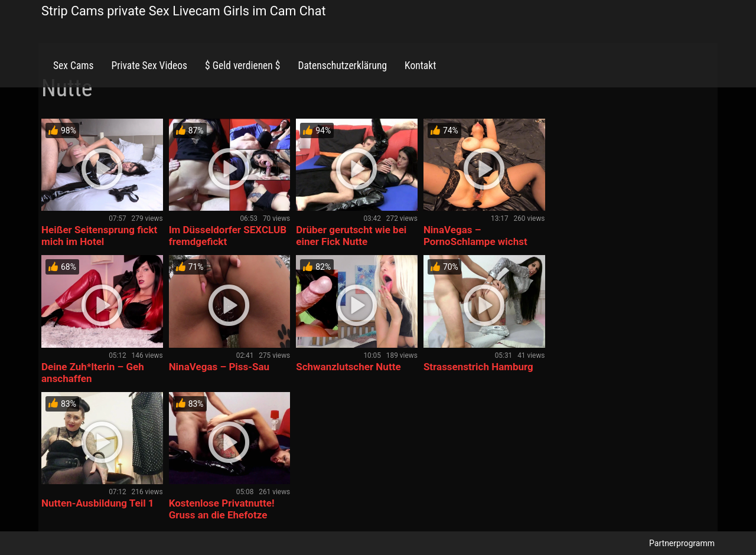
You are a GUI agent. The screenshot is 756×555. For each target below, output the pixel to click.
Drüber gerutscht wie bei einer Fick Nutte (351, 236)
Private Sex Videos (149, 66)
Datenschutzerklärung (342, 66)
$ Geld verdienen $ (242, 66)
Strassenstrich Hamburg (478, 367)
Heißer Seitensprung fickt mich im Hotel (99, 236)
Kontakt (420, 66)
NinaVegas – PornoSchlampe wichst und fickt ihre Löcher (475, 241)
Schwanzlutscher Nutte (348, 367)
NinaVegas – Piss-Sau (219, 367)
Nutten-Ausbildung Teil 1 (98, 503)
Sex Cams (73, 66)
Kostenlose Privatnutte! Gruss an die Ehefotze (222, 509)
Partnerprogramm (682, 543)
